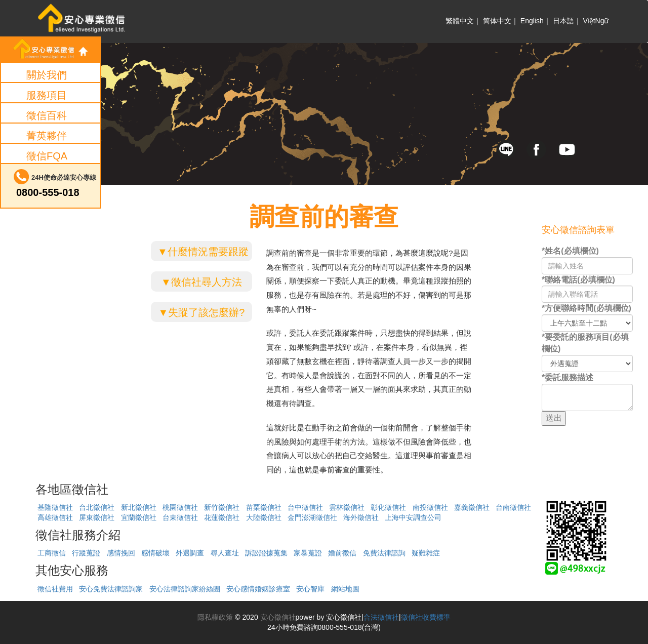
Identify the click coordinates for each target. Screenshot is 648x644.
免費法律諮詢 (384, 553)
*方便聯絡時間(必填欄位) (586, 308)
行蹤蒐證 (86, 553)
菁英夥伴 (47, 136)
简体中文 (497, 21)
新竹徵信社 (222, 507)
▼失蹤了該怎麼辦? (202, 312)
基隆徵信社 (55, 507)
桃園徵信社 (180, 507)
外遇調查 (190, 553)
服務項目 (47, 95)
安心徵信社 (277, 617)
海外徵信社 (361, 517)
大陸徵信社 (264, 517)
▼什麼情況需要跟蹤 (203, 252)
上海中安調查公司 (413, 517)
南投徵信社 (430, 507)
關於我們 (47, 75)
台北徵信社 (97, 507)
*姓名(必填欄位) (570, 251)
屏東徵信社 (97, 517)
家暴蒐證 (308, 553)
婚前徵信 (342, 553)
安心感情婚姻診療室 (258, 589)
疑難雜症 (426, 553)
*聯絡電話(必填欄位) (578, 280)
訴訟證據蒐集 (266, 553)
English (532, 21)
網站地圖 (345, 589)
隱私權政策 (215, 617)
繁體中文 (460, 21)
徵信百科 (47, 115)
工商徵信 (52, 553)
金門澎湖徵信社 (312, 517)
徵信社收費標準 (426, 617)
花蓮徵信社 (222, 517)
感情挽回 (121, 553)
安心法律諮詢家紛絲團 (185, 589)
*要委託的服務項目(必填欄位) (585, 343)
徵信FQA (47, 156)
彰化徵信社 (388, 507)
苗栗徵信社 (264, 507)
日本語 (563, 21)
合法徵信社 (381, 617)
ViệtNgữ (596, 21)
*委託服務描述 (568, 377)
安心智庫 (310, 589)
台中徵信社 (305, 507)
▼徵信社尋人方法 (201, 282)
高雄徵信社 (55, 517)
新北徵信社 (139, 507)
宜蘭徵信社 (139, 517)
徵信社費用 (55, 589)
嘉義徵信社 (472, 507)
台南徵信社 (513, 507)
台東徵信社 (180, 517)
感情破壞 (155, 553)
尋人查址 (225, 553)
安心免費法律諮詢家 (111, 589)
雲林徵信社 (347, 507)
